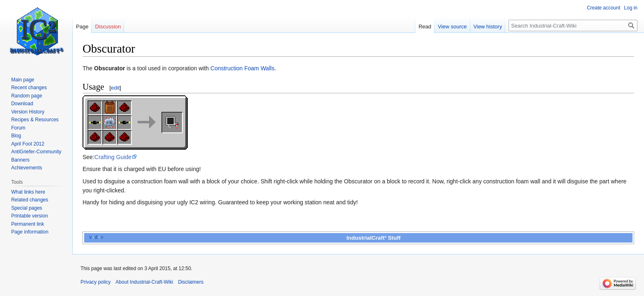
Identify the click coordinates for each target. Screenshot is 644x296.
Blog (16, 136)
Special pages (26, 208)
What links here (28, 192)
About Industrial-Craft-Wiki (144, 282)
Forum (18, 128)
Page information (30, 232)
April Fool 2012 (28, 144)
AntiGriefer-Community (36, 152)
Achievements (26, 168)
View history (488, 27)
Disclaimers (191, 282)
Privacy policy (95, 282)
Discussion (108, 27)
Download (22, 104)
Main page (23, 80)
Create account (604, 8)
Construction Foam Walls (242, 68)
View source (452, 27)
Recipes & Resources (35, 120)
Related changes (30, 200)
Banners (20, 160)
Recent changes (29, 88)
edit (115, 88)
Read (425, 27)
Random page (26, 96)
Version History (28, 112)
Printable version (29, 216)
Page (82, 27)
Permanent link (28, 224)
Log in (631, 8)
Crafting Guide (113, 157)
